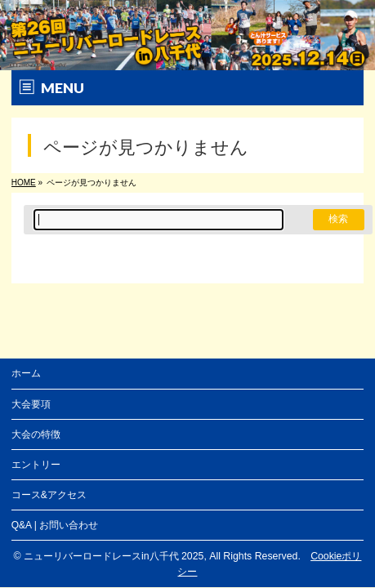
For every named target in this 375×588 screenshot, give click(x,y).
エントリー (36, 465)
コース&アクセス (49, 495)
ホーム (26, 373)
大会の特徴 (36, 434)
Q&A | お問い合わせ (55, 525)
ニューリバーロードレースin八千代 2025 (114, 556)
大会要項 (31, 404)
